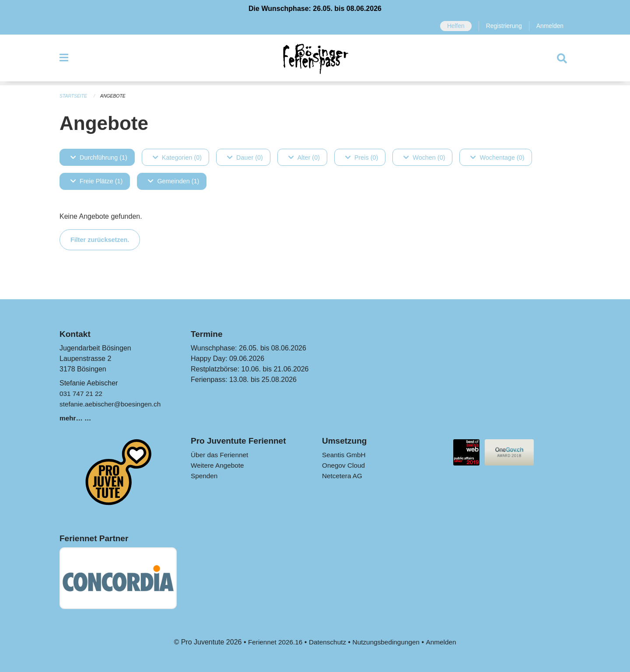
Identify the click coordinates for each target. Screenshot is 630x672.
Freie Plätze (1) (96, 181)
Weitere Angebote (219, 465)
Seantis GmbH (345, 455)
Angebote (115, 96)
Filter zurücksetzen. (100, 239)
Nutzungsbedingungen (388, 642)
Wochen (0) (424, 157)
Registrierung (502, 26)
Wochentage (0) (497, 157)
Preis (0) (362, 157)
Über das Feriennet (221, 455)
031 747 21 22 (82, 394)
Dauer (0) (245, 157)
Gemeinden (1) (173, 181)
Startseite (74, 96)
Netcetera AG (343, 476)
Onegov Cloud (344, 465)
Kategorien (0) (177, 157)
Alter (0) (304, 157)
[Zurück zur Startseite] (315, 60)
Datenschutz (327, 642)
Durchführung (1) (99, 157)
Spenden (205, 476)
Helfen (453, 26)
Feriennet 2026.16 (273, 642)
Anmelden (549, 26)
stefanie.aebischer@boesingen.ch (112, 404)
